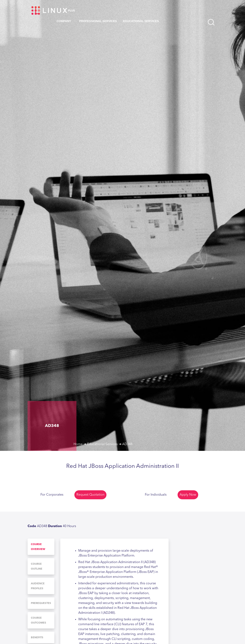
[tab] (41, 547)
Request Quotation (90, 495)
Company (64, 21)
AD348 (127, 444)
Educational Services (141, 21)
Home (78, 444)
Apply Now (188, 495)
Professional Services (98, 21)
